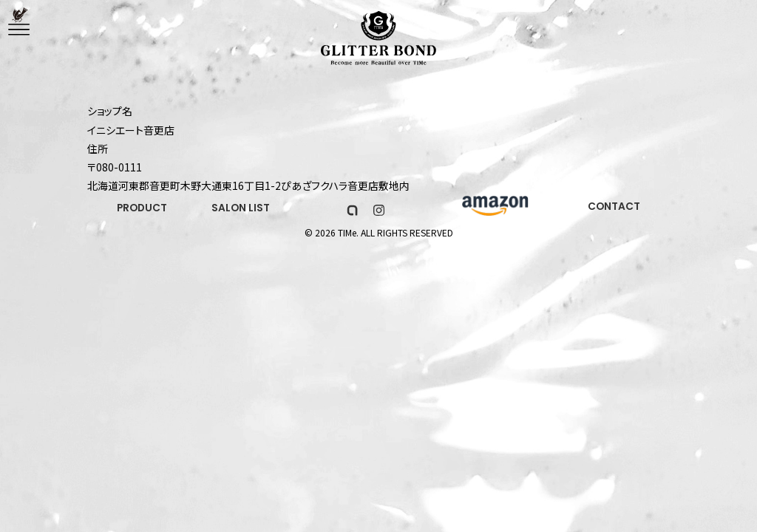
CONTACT (614, 207)
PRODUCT (143, 209)
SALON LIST (243, 209)
